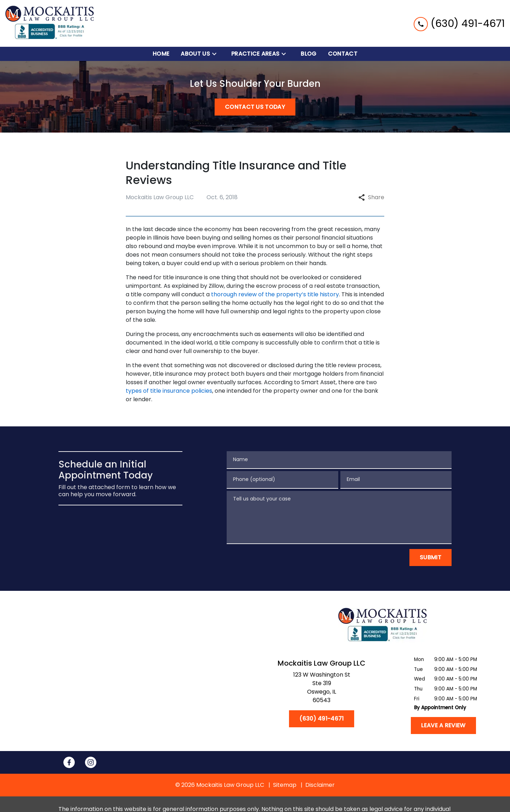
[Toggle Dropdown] (216, 54)
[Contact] (343, 54)
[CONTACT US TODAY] (255, 107)
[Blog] (308, 54)
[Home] (161, 54)
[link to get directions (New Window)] (322, 689)
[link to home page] (50, 23)
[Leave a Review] (443, 726)
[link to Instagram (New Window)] (91, 762)
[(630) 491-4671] (321, 719)
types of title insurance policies (169, 391)
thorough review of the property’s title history (275, 294)
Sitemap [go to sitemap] (285, 785)
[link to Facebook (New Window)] (69, 762)
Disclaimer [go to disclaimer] (320, 785)
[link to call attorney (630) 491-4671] (459, 23)
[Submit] (430, 558)
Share (371, 197)
